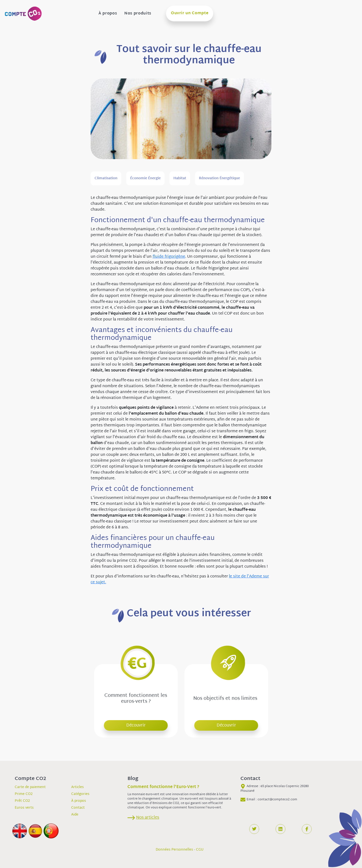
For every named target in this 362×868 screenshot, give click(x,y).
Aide (75, 815)
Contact (78, 808)
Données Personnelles (174, 850)
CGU (200, 850)
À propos (108, 14)
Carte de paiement (30, 787)
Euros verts (24, 808)
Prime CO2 (24, 794)
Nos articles (148, 818)
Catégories (80, 794)
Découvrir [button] (136, 725)
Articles (77, 787)
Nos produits (138, 14)
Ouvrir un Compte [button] (190, 13)
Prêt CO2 (22, 801)
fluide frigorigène (169, 257)
